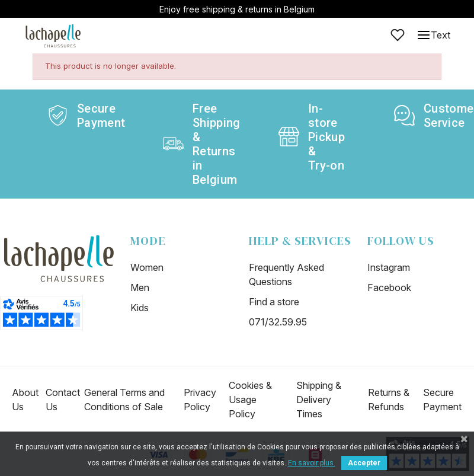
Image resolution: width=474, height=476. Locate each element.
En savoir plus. (312, 463)
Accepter (364, 463)
